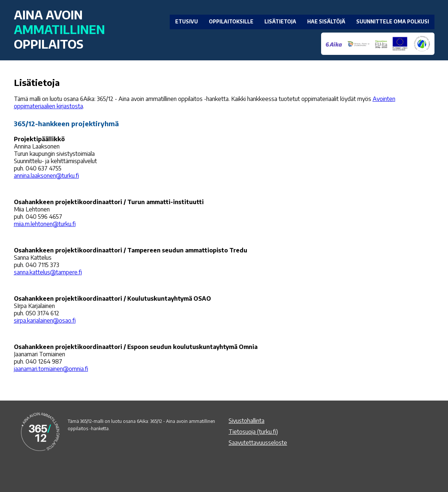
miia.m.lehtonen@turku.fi (45, 224)
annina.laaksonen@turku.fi (46, 176)
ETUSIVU (187, 21)
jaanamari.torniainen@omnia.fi (51, 369)
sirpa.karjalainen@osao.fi (45, 320)
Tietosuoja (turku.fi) (253, 432)
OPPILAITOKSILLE (231, 21)
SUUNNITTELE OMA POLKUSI (393, 21)
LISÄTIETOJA (280, 21)
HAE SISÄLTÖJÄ (326, 21)
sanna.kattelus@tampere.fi (48, 272)
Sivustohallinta (246, 421)
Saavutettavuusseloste (258, 443)
